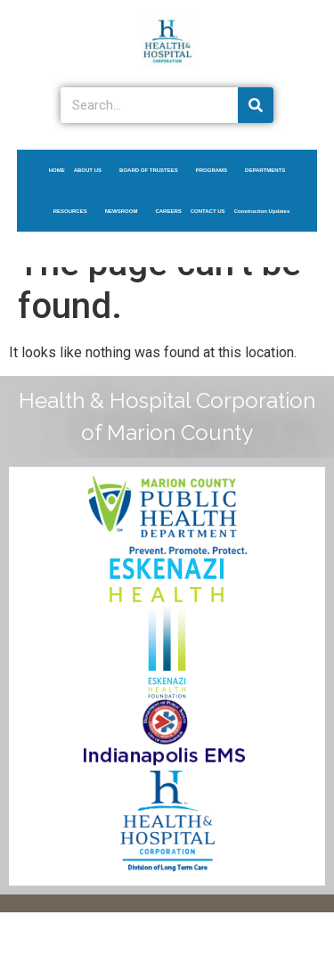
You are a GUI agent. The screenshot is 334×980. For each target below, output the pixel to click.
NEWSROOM (126, 211)
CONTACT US (208, 211)
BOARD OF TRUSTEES (153, 170)
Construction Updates (262, 211)
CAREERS (168, 211)
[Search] (256, 105)
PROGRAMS (216, 170)
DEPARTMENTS (269, 170)
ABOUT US (92, 170)
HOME (57, 170)
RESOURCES (75, 211)
